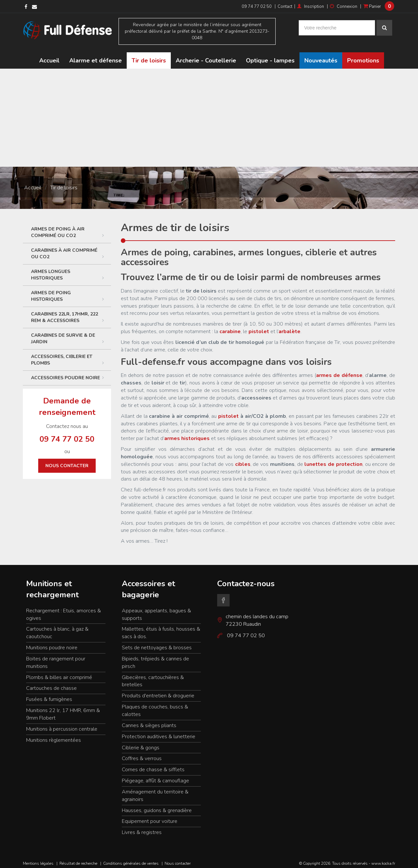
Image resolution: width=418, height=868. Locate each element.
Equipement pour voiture (150, 816)
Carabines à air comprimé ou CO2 (69, 249)
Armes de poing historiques (69, 291)
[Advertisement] (209, 113)
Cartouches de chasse (51, 683)
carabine (230, 327)
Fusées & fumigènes (49, 694)
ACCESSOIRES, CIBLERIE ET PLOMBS (69, 355)
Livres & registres (142, 827)
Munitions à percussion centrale (62, 724)
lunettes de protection (333, 459)
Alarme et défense (96, 56)
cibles (243, 459)
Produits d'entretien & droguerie (158, 691)
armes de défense (339, 370)
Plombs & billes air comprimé (59, 672)
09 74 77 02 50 (257, 7)
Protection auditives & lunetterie (159, 731)
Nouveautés (321, 56)
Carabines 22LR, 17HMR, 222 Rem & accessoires (69, 312)
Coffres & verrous (142, 754)
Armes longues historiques (69, 270)
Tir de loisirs (149, 56)
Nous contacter (67, 461)
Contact (285, 7)
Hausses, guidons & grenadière (157, 805)
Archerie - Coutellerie (206, 56)
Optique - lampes (270, 56)
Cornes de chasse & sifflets (153, 765)
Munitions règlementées (54, 735)
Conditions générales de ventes (131, 859)
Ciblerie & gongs (141, 742)
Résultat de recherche (78, 859)
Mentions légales (38, 859)
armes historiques (187, 434)
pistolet (228, 411)
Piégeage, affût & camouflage (155, 776)
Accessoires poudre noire (69, 373)
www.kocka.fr (383, 859)
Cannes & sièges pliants (149, 720)
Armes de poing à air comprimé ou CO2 (69, 227)
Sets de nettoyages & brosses (157, 643)
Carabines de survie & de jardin (69, 334)
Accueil (49, 56)
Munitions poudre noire (52, 643)
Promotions (363, 56)
